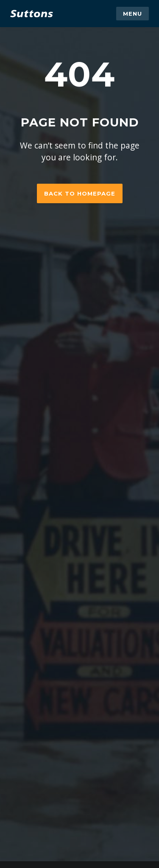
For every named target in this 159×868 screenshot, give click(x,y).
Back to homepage (80, 193)
